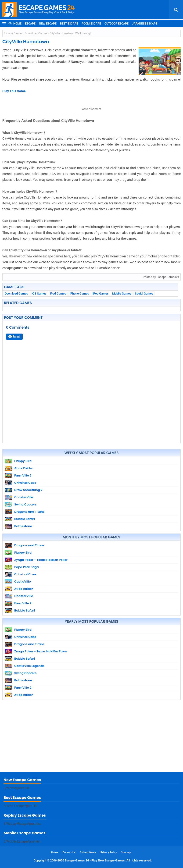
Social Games (144, 293)
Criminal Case (25, 483)
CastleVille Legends (29, 666)
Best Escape (69, 24)
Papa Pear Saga (27, 567)
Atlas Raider (24, 468)
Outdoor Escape (117, 24)
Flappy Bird (23, 461)
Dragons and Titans (29, 512)
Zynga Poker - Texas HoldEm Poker (41, 560)
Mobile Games (122, 293)
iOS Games (39, 293)
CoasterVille (24, 497)
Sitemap (126, 852)
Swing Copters (25, 504)
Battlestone (23, 526)
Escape (30, 24)
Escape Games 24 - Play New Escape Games (95, 860)
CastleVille (23, 582)
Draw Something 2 (28, 490)
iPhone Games (79, 293)
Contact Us (69, 852)
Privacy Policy (109, 852)
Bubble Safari (25, 519)
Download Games (36, 33)
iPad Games (58, 293)
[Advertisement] (91, 737)
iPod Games (101, 293)
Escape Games (13, 33)
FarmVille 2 (23, 475)
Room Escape (91, 24)
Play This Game (14, 91)
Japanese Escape (145, 24)
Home (15, 24)
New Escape (48, 24)
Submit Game (88, 852)
